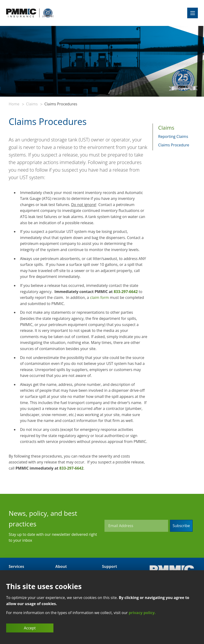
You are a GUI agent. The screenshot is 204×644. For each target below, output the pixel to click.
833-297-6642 (126, 292)
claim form (100, 297)
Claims (32, 104)
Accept (30, 628)
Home (14, 104)
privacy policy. (142, 613)
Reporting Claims (173, 136)
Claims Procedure (174, 145)
